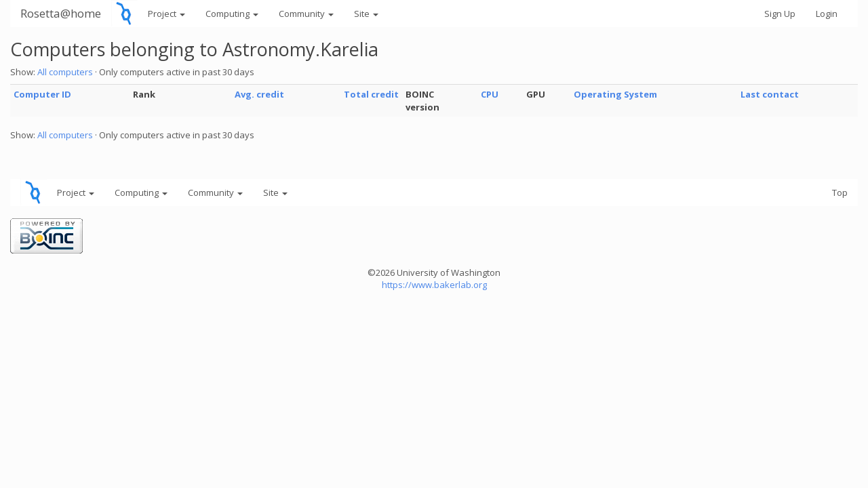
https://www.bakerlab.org (434, 285)
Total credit (371, 94)
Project (166, 14)
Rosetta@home (61, 13)
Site (366, 14)
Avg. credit (259, 94)
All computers (65, 72)
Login (827, 14)
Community (306, 14)
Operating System (615, 94)
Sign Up (780, 14)
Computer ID (42, 94)
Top (840, 192)
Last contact (770, 94)
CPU (490, 94)
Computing (232, 14)
